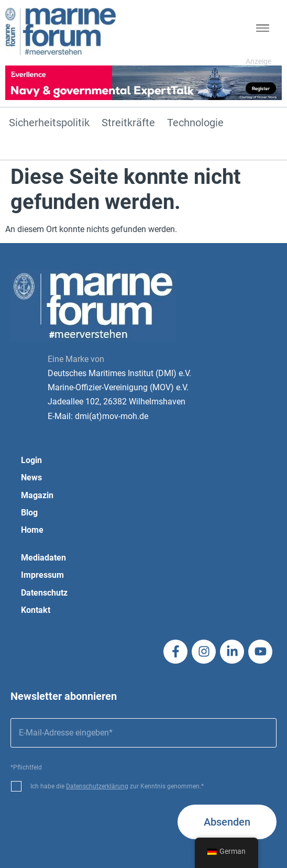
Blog (29, 513)
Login (31, 460)
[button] (263, 30)
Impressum (42, 575)
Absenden (227, 822)
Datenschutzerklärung (97, 786)
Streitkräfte (128, 123)
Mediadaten (43, 558)
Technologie (195, 123)
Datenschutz (44, 593)
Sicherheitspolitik (49, 123)
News (31, 477)
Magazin (37, 495)
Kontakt (36, 610)
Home (32, 530)
